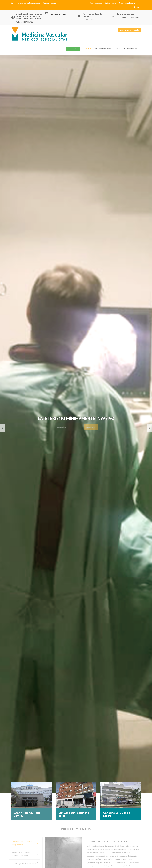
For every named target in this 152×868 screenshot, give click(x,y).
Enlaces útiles (111, 3)
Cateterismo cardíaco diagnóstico (25, 843)
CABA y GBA (88, 20)
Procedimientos (103, 49)
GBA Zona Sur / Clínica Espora (117, 814)
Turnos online (73, 49)
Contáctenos (130, 49)
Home (88, 49)
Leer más (97, 427)
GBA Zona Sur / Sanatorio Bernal (74, 814)
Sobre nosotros (96, 3)
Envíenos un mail (58, 14)
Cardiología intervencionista (25, 863)
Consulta (55, 427)
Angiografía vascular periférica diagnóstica (25, 854)
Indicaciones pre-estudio (129, 30)
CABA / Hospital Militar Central (28, 814)
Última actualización (127, 3)
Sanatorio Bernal (50, 3)
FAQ (118, 49)
